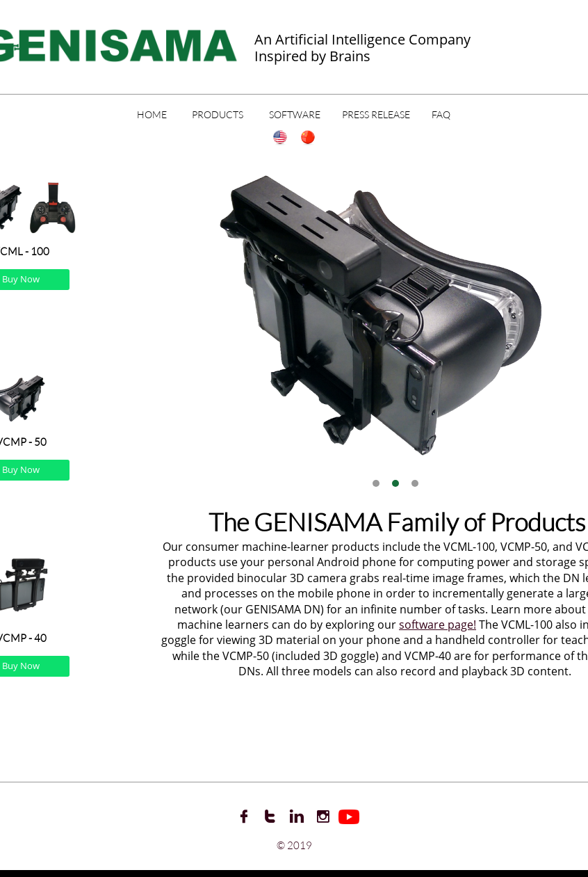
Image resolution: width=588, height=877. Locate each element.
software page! (438, 625)
